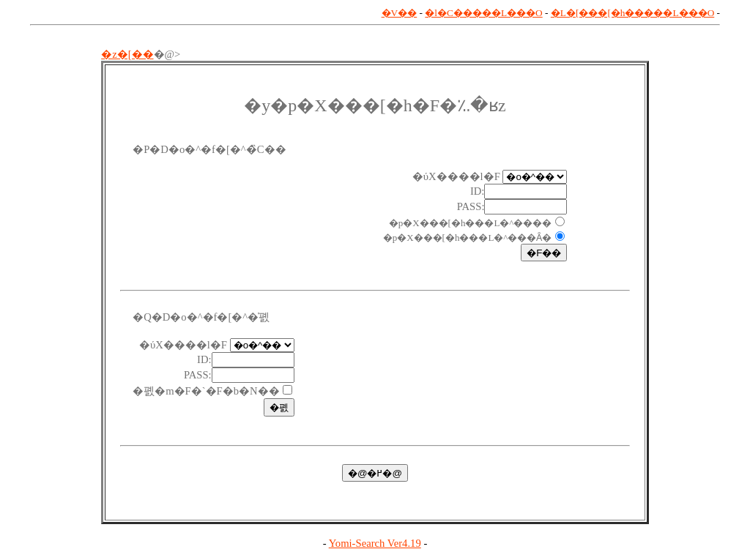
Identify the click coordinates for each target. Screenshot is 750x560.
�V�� (400, 13)
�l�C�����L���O (483, 13)
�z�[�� (127, 54)
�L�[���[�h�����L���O (632, 13)
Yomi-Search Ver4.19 (375, 543)
